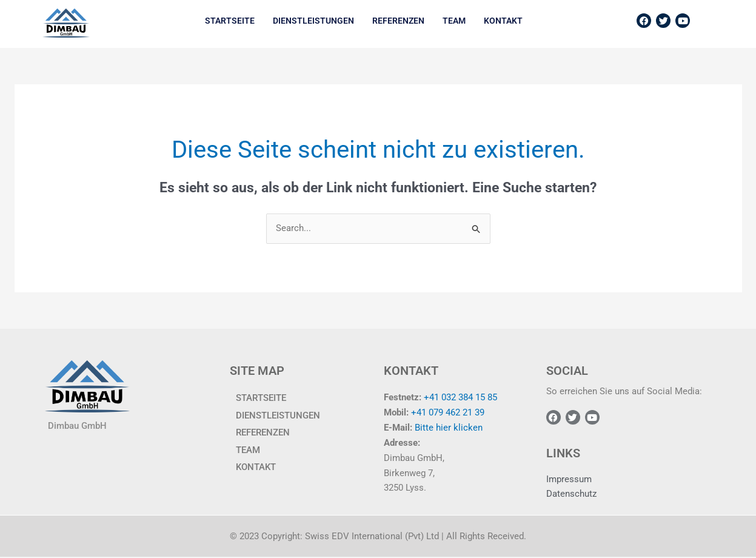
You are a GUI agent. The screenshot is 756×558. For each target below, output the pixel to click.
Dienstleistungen (313, 21)
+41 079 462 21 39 (448, 413)
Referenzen (398, 21)
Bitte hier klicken (449, 428)
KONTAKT (503, 21)
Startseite (230, 21)
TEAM (454, 21)
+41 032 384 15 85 (460, 398)
